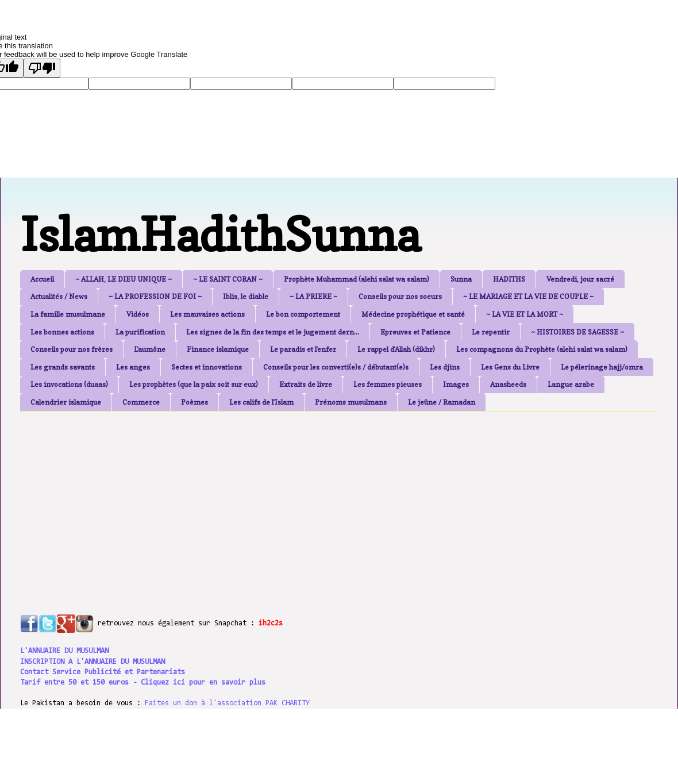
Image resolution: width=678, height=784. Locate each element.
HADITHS (509, 279)
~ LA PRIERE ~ (313, 296)
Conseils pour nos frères (72, 349)
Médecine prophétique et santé (413, 314)
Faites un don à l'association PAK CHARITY (227, 703)
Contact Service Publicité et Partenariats (103, 672)
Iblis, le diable (246, 296)
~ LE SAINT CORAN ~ (228, 279)
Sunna (461, 279)
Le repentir (491, 332)
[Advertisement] (299, 501)
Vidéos (138, 314)
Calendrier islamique (66, 402)
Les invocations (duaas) (69, 384)
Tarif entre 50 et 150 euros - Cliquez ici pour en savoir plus (143, 683)
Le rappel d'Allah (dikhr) (396, 349)
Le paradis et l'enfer (303, 349)
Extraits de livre (306, 384)
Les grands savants (63, 367)
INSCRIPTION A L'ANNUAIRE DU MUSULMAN (93, 662)
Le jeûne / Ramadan (442, 402)
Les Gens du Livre (510, 367)
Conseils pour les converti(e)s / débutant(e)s (336, 367)
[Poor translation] (42, 68)
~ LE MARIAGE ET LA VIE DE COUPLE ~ (528, 296)
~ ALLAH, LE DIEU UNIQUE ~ (124, 279)
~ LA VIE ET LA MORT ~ (525, 314)
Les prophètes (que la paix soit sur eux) (194, 384)
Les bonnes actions (62, 332)
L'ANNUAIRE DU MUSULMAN (64, 651)
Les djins (445, 367)
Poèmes (194, 402)
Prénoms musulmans (351, 402)
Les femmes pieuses (388, 384)
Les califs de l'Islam (261, 402)
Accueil (42, 279)
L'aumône (150, 349)
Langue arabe (571, 384)
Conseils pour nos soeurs (400, 296)
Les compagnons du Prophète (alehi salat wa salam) (542, 349)
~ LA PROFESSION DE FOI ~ (155, 296)
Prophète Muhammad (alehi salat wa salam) (357, 279)
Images (456, 384)
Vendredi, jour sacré (580, 279)
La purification (140, 332)
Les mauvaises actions (207, 314)
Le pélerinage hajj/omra (602, 367)
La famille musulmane (68, 314)
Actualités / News (59, 296)
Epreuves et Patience (415, 332)
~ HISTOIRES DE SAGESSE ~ (577, 332)
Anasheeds (508, 384)
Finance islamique (218, 349)
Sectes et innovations (207, 367)
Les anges (133, 367)
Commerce (141, 402)
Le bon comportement (303, 314)
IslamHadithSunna (220, 234)
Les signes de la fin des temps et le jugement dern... (273, 332)
